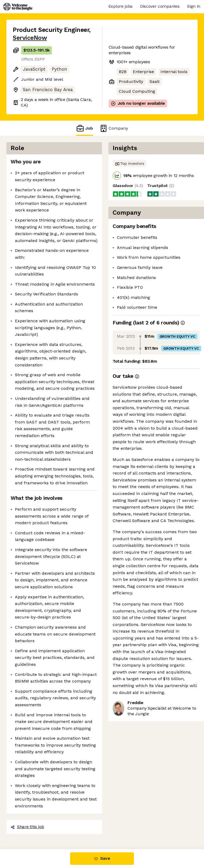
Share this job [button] (27, 827)
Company (114, 128)
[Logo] (18, 7)
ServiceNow (30, 38)
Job (84, 128)
